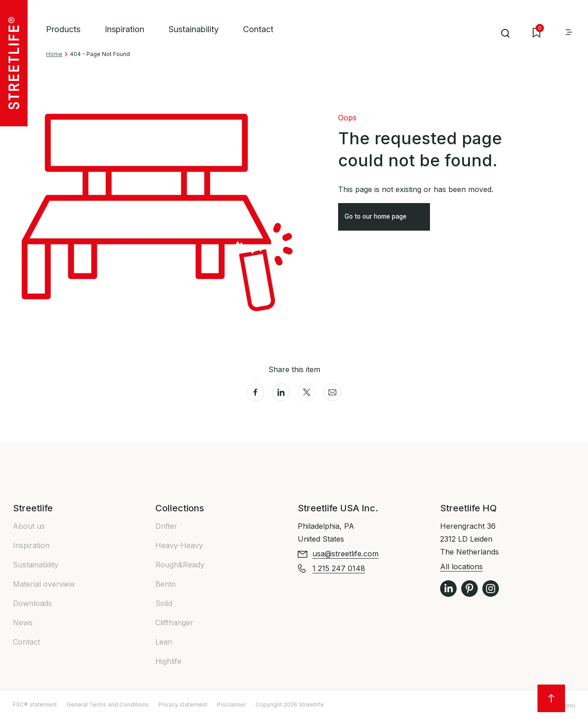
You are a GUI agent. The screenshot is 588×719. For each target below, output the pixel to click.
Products (63, 29)
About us (29, 526)
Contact (258, 29)
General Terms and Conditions (108, 705)
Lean (164, 642)
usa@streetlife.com (345, 554)
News (23, 623)
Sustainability (194, 29)
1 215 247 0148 (339, 568)
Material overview (44, 584)
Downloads (32, 603)
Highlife (168, 661)
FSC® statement (35, 705)
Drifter (166, 526)
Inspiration (124, 29)
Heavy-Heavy (179, 545)
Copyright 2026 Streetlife (290, 705)
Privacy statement (183, 705)
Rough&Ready (180, 565)
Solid (164, 603)
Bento (166, 584)
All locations (461, 566)
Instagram (491, 589)
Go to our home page (384, 220)
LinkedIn (448, 589)
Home (54, 54)
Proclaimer (231, 705)
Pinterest (469, 589)
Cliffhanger (174, 623)
